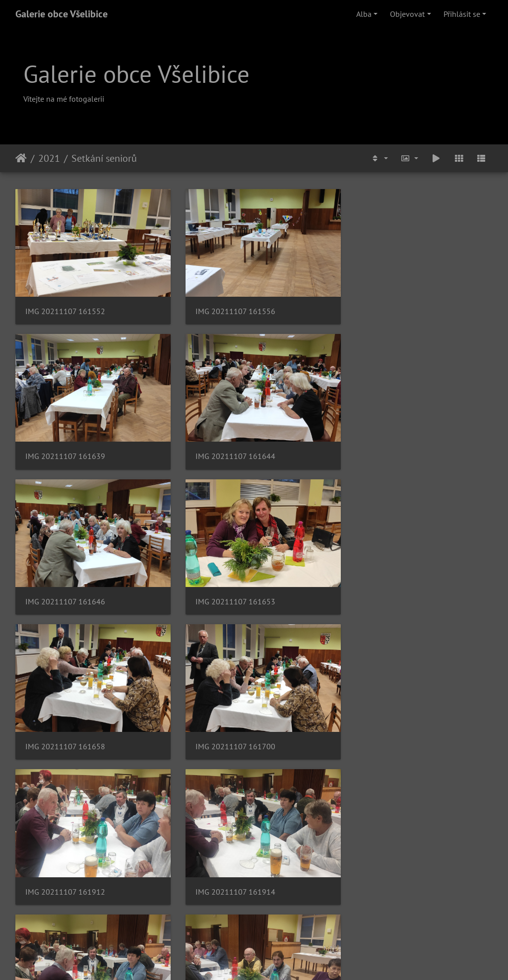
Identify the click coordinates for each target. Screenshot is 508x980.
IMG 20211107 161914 (65, 730)
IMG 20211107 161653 (393, 448)
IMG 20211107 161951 (65, 870)
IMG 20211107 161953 (229, 870)
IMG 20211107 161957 (393, 870)
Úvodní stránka (21, 158)
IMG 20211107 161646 (229, 448)
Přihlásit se (462, 14)
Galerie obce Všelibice (62, 14)
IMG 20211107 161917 (229, 730)
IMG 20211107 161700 (229, 589)
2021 (49, 158)
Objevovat (407, 14)
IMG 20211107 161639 (393, 307)
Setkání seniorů (104, 158)
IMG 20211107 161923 (393, 730)
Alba (364, 14)
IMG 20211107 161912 (393, 589)
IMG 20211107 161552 (65, 307)
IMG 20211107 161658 (65, 589)
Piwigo (305, 959)
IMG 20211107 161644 (65, 448)
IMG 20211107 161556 (229, 307)
